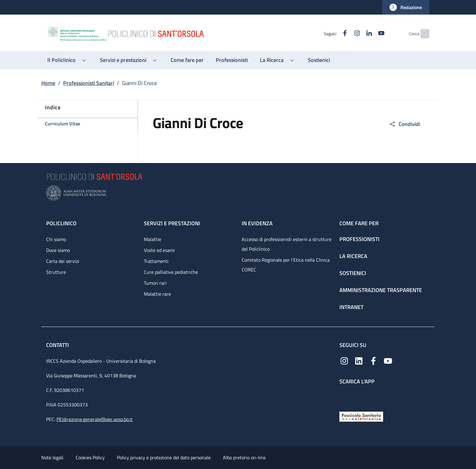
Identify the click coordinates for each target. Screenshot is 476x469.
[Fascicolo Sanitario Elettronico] (361, 416)
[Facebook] (333, 34)
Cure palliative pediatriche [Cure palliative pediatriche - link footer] (171, 272)
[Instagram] (345, 34)
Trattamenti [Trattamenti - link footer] (156, 261)
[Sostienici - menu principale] (319, 60)
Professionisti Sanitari (89, 83)
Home (48, 83)
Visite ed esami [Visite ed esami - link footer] (159, 250)
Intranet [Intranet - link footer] (351, 307)
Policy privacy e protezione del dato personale (164, 457)
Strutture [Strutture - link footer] (56, 272)
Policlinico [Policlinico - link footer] (61, 223)
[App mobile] (344, 397)
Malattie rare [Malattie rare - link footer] (157, 294)
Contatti (58, 345)
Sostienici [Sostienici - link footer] (353, 273)
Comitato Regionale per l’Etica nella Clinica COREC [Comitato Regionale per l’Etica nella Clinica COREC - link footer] (286, 265)
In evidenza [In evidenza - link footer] (257, 223)
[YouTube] (369, 34)
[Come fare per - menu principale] (187, 60)
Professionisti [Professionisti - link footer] (359, 239)
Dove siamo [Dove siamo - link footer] (58, 250)
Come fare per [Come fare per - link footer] (359, 223)
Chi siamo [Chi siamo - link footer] (56, 239)
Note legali (52, 457)
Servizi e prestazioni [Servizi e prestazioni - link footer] (172, 223)
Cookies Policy (90, 457)
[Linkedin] (357, 34)
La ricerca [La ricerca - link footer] (353, 256)
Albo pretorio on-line (244, 457)
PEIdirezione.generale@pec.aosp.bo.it (95, 419)
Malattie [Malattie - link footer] (153, 239)
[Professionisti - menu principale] (232, 60)
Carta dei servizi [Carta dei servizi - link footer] (63, 261)
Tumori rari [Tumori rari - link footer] (155, 283)
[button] (406, 7)
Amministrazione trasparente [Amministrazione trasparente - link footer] (381, 290)
